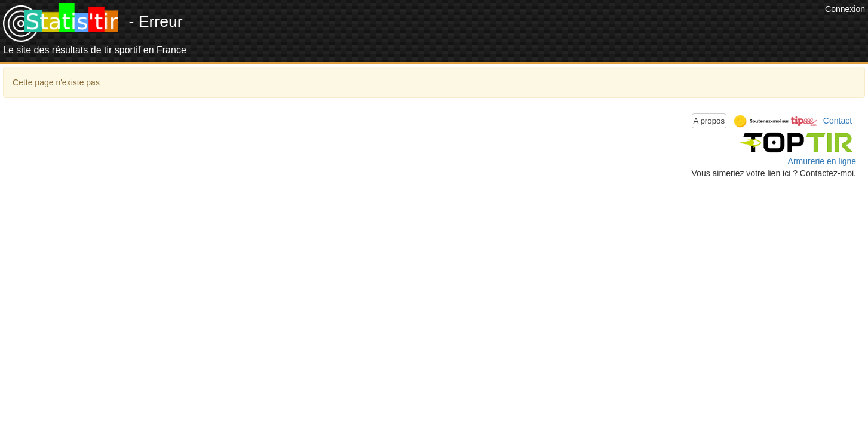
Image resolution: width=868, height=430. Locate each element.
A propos (709, 121)
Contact (838, 120)
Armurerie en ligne (822, 161)
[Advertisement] (605, 30)
